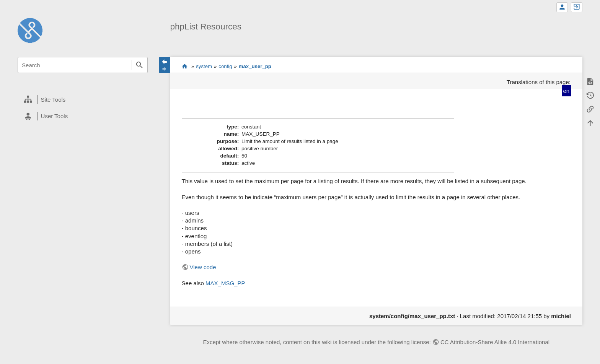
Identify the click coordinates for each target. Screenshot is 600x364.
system (204, 66)
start (185, 66)
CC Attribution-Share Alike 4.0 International (495, 342)
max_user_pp (255, 66)
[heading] (82, 100)
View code (203, 267)
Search (140, 65)
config (225, 66)
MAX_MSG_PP (225, 283)
